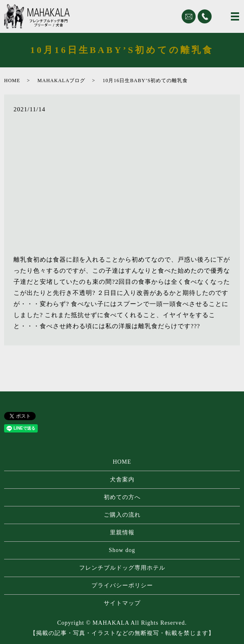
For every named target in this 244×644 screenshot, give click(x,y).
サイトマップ (122, 603)
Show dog (122, 550)
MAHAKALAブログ (61, 80)
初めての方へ (122, 497)
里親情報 (122, 532)
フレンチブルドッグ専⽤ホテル (122, 568)
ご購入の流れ (122, 515)
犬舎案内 (122, 480)
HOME (12, 80)
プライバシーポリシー (122, 585)
